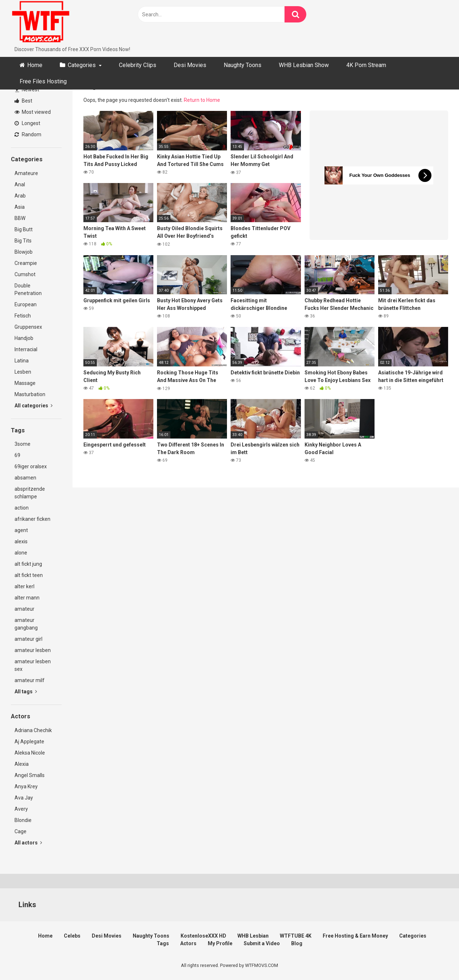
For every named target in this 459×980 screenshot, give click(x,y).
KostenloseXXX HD (203, 936)
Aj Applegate (29, 742)
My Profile (220, 943)
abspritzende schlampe (30, 493)
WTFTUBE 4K (296, 936)
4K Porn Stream (366, 65)
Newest (27, 90)
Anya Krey (26, 786)
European (26, 304)
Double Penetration (28, 289)
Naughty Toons (243, 65)
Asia (20, 207)
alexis (21, 541)
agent (21, 530)
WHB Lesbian (253, 936)
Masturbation (30, 394)
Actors (188, 943)
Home (35, 65)
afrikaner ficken (32, 519)
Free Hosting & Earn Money (355, 936)
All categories (34, 406)
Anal (20, 184)
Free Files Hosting (43, 81)
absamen (25, 478)
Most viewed (33, 112)
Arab (20, 196)
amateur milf (30, 680)
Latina (22, 361)
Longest (27, 123)
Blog (297, 943)
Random (28, 134)
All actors (28, 843)
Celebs (72, 936)
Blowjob (24, 252)
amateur (24, 609)
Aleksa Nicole (30, 753)
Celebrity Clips (138, 65)
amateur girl (28, 639)
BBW (20, 218)
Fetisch (23, 316)
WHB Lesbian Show (304, 65)
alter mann (27, 598)
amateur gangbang (26, 624)
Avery (21, 809)
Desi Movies (190, 65)
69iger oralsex (31, 466)
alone (21, 553)
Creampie (26, 263)
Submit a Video (262, 943)
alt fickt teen (29, 575)
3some (22, 444)
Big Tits (23, 241)
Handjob (24, 338)
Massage (25, 383)
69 (17, 455)
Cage (20, 831)
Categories (82, 65)
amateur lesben (33, 650)
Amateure (26, 173)
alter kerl (24, 586)
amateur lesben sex (33, 665)
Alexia (22, 764)
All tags (26, 692)
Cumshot (25, 274)
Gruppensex (28, 327)
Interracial (26, 349)
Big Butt (24, 229)
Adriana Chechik (33, 730)
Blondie (23, 820)
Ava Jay (24, 798)
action (22, 508)
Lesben (23, 372)
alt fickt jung (28, 564)
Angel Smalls (30, 775)
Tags (163, 943)
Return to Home (202, 100)
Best (23, 101)
